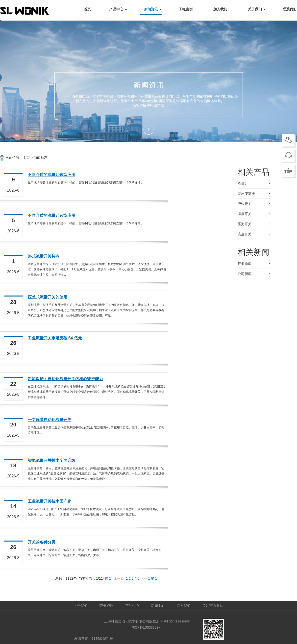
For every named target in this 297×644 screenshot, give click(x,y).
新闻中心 (158, 606)
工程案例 (186, 9)
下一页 (146, 578)
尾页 (154, 578)
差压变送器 (246, 194)
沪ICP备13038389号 (146, 627)
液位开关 (245, 204)
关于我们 (255, 9)
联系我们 (184, 606)
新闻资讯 (151, 9)
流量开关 (245, 234)
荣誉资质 (106, 606)
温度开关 (245, 214)
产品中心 (116, 9)
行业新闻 (245, 264)
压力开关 (245, 224)
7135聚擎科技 (102, 639)
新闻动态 (41, 158)
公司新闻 (245, 274)
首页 (87, 9)
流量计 (243, 183)
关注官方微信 (213, 606)
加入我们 (220, 9)
